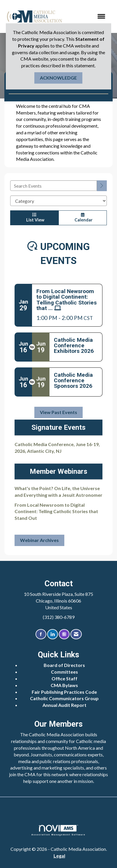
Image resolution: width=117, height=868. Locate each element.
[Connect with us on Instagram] (64, 634)
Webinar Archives (39, 540)
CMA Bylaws (64, 685)
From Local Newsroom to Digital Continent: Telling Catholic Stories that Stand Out (56, 512)
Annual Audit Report (64, 705)
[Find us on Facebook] (41, 634)
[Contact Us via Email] (76, 634)
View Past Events (58, 412)
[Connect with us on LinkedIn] (53, 634)
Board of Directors (64, 665)
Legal (59, 856)
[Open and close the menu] (88, 16)
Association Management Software (58, 830)
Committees (64, 672)
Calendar (83, 217)
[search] (102, 186)
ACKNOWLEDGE (58, 78)
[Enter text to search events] (54, 186)
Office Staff (64, 678)
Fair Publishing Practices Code (64, 692)
